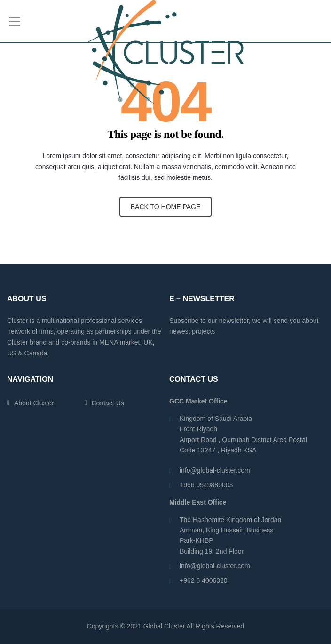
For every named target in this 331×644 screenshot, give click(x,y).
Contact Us (108, 403)
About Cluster (34, 403)
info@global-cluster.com (215, 470)
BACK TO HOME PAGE (166, 207)
